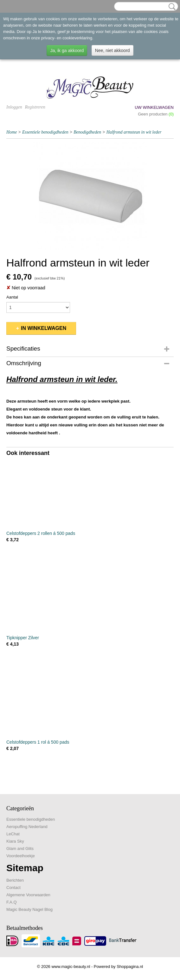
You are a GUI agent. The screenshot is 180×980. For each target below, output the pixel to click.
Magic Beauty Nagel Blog (29, 909)
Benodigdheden (87, 132)
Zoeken (171, 7)
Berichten (15, 880)
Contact (13, 888)
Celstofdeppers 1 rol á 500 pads (38, 742)
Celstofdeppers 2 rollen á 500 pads (41, 533)
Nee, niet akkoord (113, 50)
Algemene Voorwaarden (28, 895)
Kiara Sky (15, 841)
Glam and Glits (20, 848)
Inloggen (14, 107)
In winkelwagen (44, 328)
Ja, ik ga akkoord (67, 50)
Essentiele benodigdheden (45, 132)
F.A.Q (12, 902)
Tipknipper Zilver (23, 638)
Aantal (12, 297)
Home (12, 132)
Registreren (35, 107)
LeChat (13, 834)
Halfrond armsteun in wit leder (134, 132)
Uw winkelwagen (154, 107)
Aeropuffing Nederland (27, 827)
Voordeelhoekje (21, 856)
